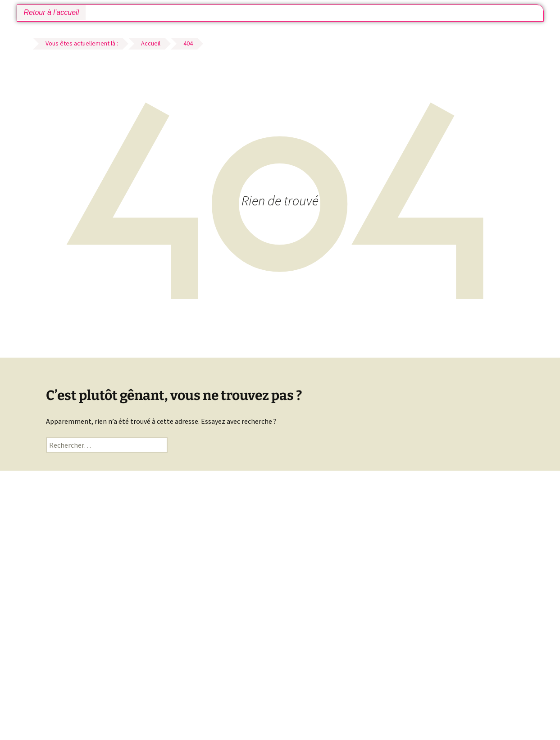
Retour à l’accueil (52, 12)
